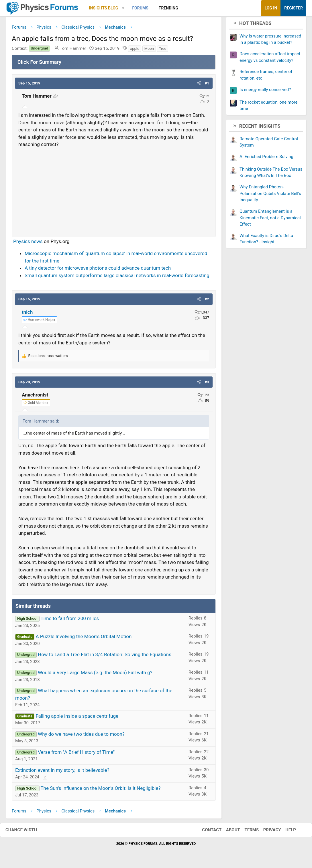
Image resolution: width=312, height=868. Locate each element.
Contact (206, 832)
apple (135, 51)
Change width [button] (27, 832)
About (227, 832)
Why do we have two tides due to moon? (81, 736)
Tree (163, 51)
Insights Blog (104, 8)
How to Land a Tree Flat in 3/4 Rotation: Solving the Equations (105, 657)
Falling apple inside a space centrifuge (77, 718)
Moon (149, 51)
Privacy (266, 832)
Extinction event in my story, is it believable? (62, 772)
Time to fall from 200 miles (70, 621)
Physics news (28, 243)
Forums (140, 8)
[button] (123, 8)
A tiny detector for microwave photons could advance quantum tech (98, 270)
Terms (246, 832)
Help (285, 832)
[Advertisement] (114, 192)
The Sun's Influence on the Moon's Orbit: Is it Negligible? (100, 790)
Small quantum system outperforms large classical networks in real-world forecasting (117, 277)
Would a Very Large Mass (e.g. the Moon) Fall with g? (95, 675)
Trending (168, 8)
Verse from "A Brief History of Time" (76, 754)
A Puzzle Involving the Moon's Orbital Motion (84, 639)
